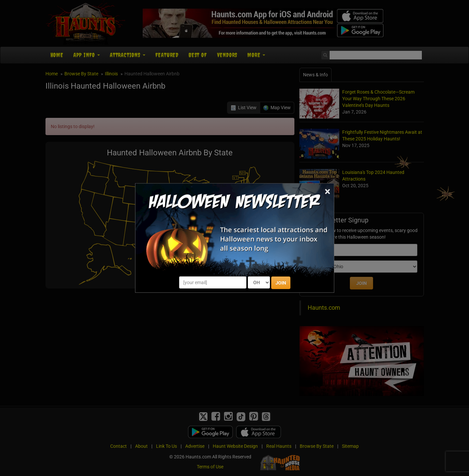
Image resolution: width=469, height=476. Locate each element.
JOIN (281, 283)
